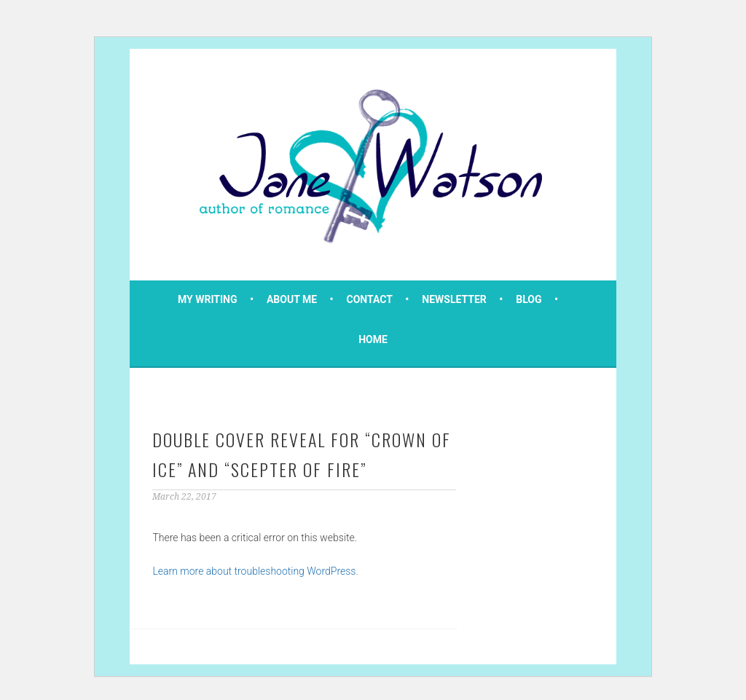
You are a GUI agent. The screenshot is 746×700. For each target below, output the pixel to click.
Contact (370, 299)
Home (373, 339)
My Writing (208, 299)
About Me (292, 299)
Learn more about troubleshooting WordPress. (255, 571)
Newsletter (454, 299)
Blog (529, 299)
